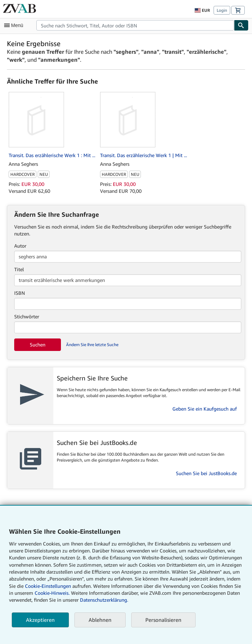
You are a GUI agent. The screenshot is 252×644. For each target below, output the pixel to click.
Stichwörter (27, 316)
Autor (20, 246)
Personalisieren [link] (163, 620)
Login (222, 10)
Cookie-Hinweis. (52, 593)
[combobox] (135, 25)
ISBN (20, 293)
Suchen (38, 345)
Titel (19, 269)
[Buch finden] (241, 25)
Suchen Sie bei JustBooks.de (206, 473)
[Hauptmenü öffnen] (15, 25)
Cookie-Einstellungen (48, 586)
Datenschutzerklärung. (104, 600)
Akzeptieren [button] (40, 620)
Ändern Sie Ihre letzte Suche (92, 345)
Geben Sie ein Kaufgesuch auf (205, 409)
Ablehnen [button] (100, 620)
